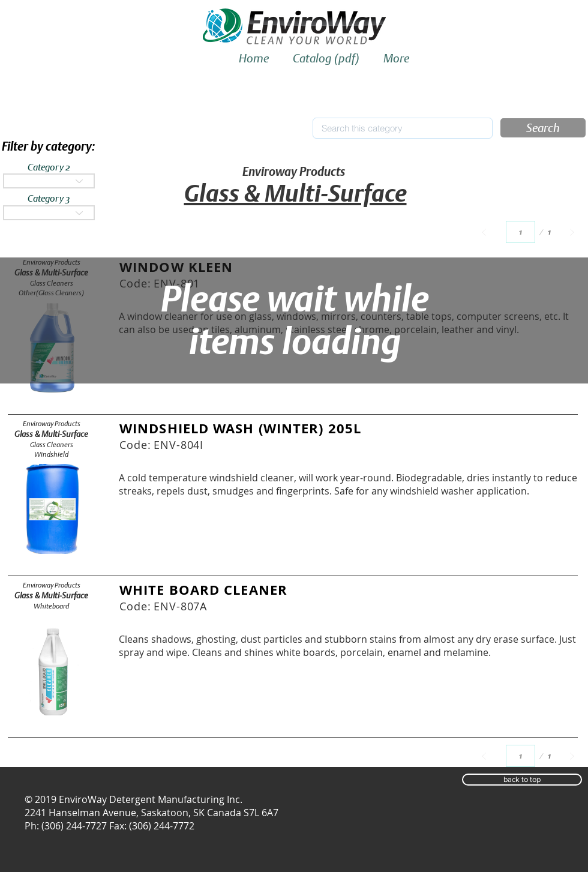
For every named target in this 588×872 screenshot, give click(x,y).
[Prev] (484, 232)
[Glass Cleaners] (51, 445)
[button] (543, 128)
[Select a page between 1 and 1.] (520, 232)
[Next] (572, 232)
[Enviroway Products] (51, 424)
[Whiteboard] (51, 606)
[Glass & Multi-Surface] (51, 434)
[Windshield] (51, 454)
